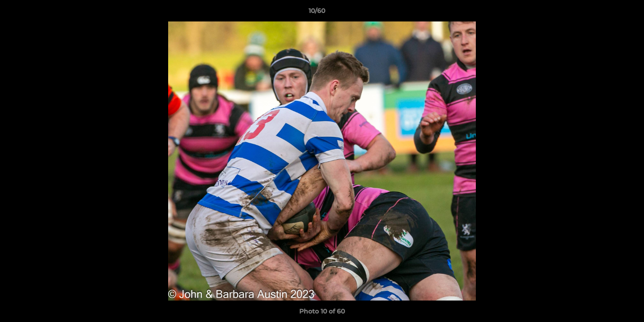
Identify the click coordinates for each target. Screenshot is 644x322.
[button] (606, 13)
